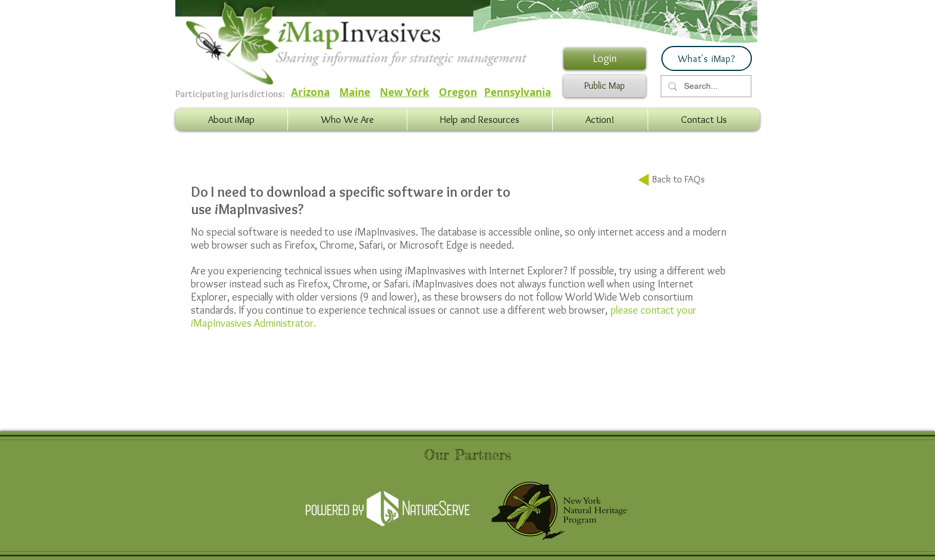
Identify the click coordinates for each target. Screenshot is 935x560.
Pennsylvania (518, 92)
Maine (355, 92)
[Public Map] (605, 86)
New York (405, 92)
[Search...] (705, 86)
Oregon (458, 92)
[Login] (605, 59)
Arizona (310, 92)
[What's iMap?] (707, 58)
